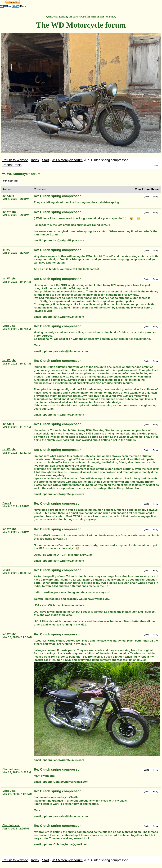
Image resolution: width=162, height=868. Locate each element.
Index (35, 160)
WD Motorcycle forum (67, 160)
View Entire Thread (147, 189)
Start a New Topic (11, 181)
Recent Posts (12, 165)
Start (45, 160)
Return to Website (15, 160)
